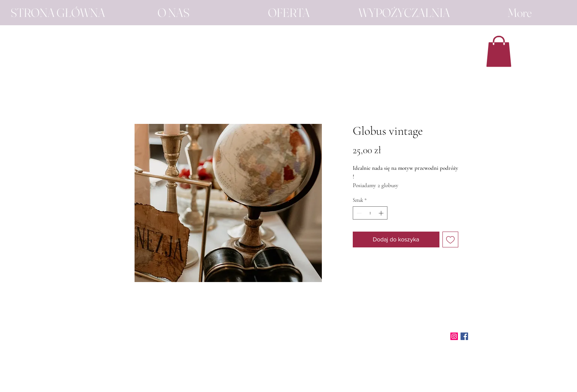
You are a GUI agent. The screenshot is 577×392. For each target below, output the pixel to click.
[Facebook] (464, 336)
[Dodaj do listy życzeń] (450, 239)
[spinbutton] (370, 213)
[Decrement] (358, 213)
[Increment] (382, 213)
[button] (499, 51)
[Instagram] (454, 336)
